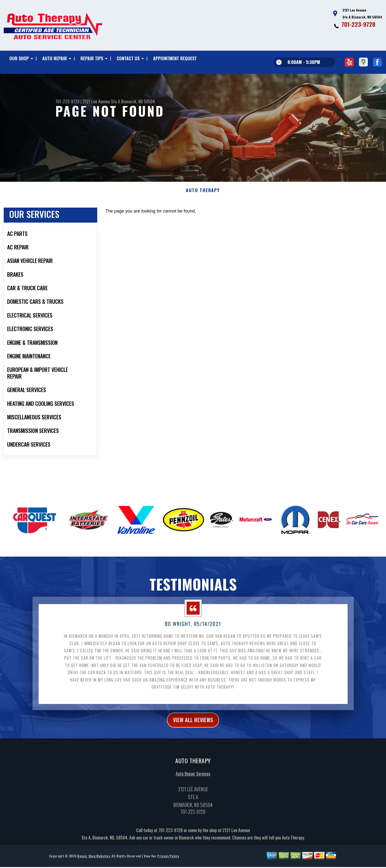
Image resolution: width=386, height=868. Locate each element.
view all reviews (193, 722)
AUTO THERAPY (203, 192)
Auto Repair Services (193, 777)
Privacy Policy (168, 859)
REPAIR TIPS (92, 58)
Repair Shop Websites (94, 859)
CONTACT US (128, 58)
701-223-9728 (358, 24)
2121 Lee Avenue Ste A (101, 101)
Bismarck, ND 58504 (138, 101)
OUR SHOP (19, 58)
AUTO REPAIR (55, 58)
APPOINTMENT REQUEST (175, 58)
